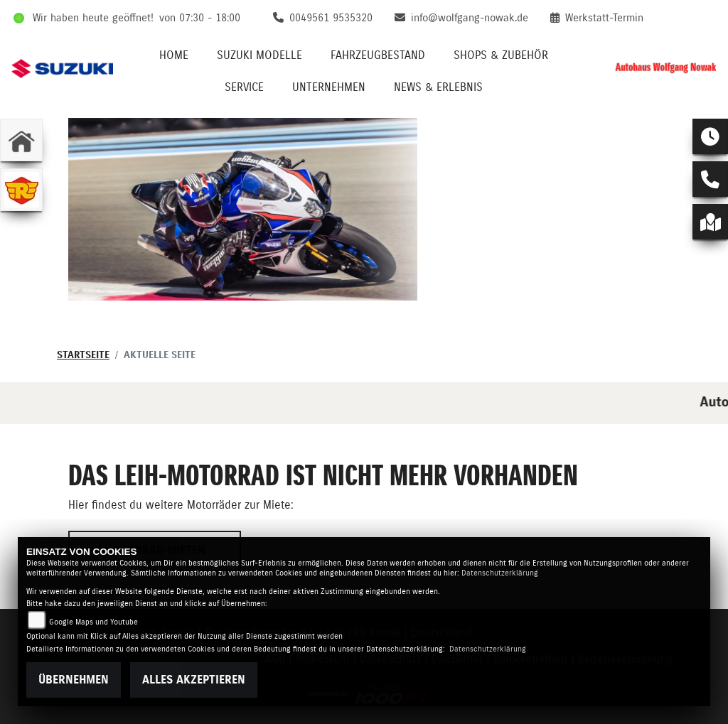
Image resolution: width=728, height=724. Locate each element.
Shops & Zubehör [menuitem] (501, 55)
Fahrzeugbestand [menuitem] (378, 55)
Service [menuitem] (244, 87)
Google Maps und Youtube (93, 622)
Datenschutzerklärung (500, 573)
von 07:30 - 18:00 (200, 18)
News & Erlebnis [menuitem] (438, 87)
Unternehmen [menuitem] (329, 87)
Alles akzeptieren (194, 680)
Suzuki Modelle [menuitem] (259, 55)
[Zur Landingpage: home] (21, 140)
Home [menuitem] (174, 55)
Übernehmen (74, 680)
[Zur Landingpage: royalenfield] (21, 190)
